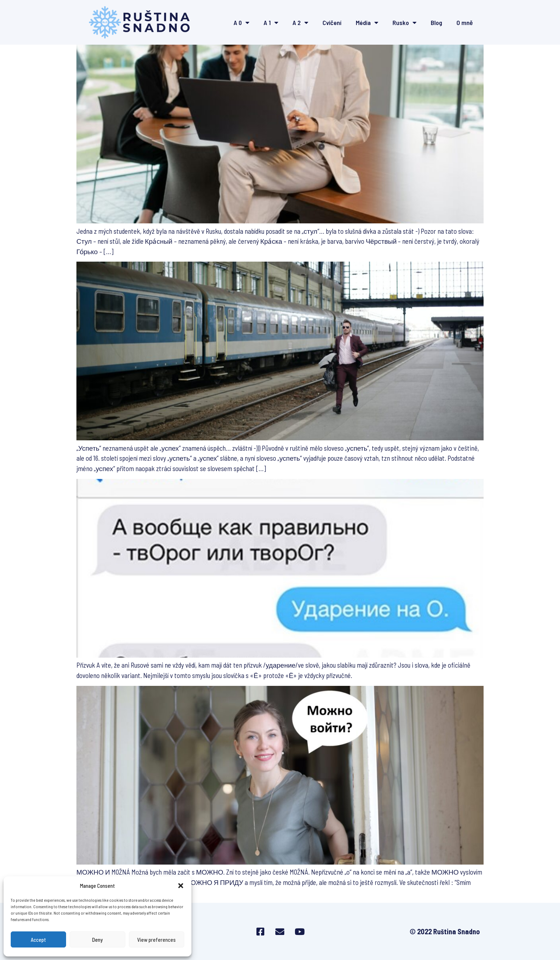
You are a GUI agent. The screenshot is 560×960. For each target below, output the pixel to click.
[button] (181, 886)
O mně (465, 23)
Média (367, 23)
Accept (38, 940)
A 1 (271, 23)
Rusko (404, 23)
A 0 (241, 23)
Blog (436, 23)
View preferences (156, 940)
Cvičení (332, 23)
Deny (97, 940)
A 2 (300, 23)
